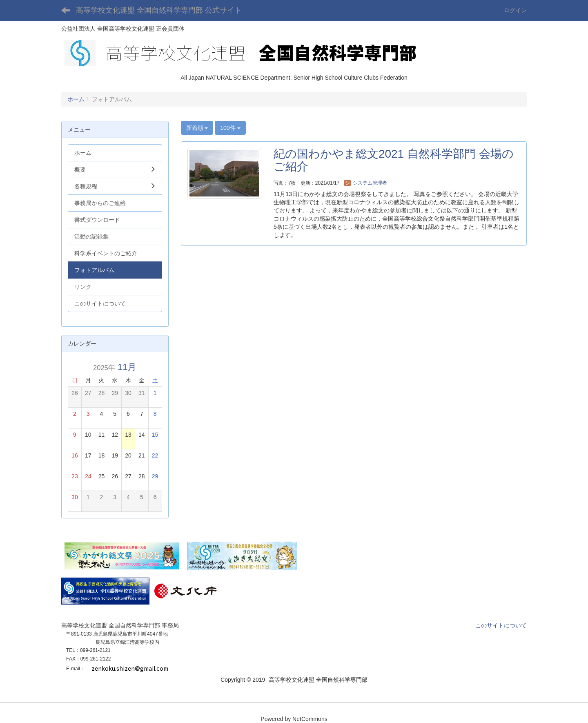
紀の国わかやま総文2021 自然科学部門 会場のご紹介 (394, 160)
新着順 (197, 128)
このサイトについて (501, 625)
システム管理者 (366, 183)
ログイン (515, 10)
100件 (230, 128)
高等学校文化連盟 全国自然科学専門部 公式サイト (159, 10)
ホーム (76, 99)
